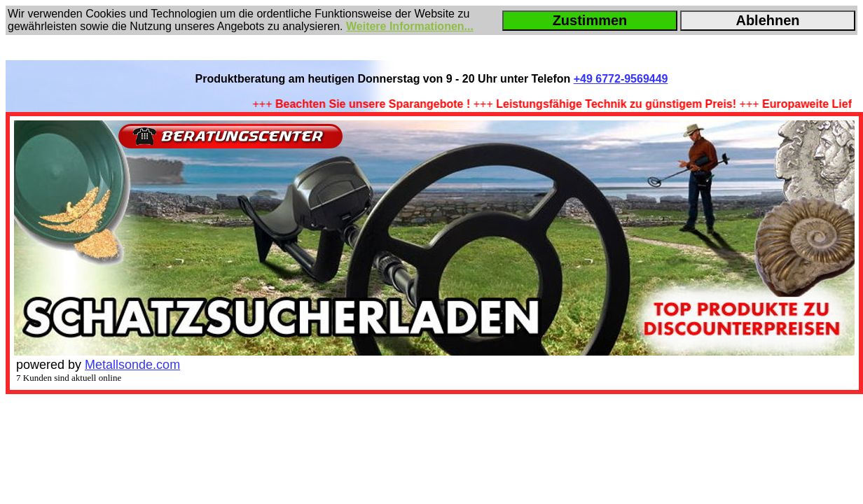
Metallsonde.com (132, 365)
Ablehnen (767, 20)
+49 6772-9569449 (621, 79)
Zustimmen (590, 20)
